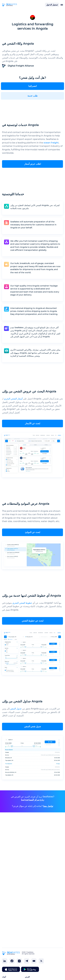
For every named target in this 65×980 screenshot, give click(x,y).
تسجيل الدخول (52, 5)
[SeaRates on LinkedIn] (5, 961)
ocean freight (51, 143)
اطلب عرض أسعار (33, 164)
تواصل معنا (48, 806)
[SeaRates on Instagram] (19, 961)
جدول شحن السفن (33, 726)
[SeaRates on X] (41, 961)
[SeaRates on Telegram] (27, 961)
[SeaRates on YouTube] (34, 961)
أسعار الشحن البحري (13, 399)
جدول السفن (16, 709)
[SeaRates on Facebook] (12, 961)
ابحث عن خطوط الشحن (32, 621)
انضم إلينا (32, 86)
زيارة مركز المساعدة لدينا (33, 800)
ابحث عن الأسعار (32, 423)
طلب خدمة (33, 96)
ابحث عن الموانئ (32, 532)
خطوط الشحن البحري (22, 603)
